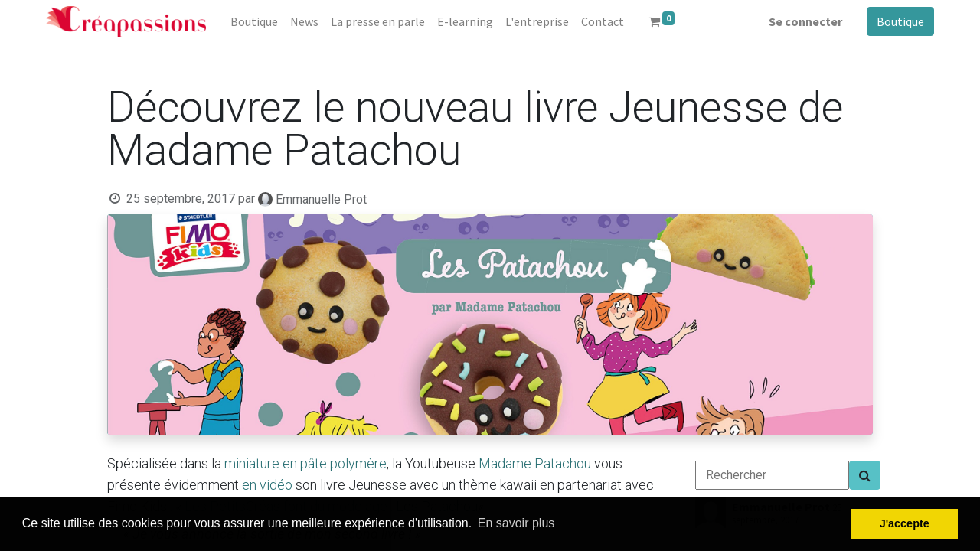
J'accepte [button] (905, 523)
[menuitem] (254, 21)
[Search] (865, 475)
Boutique (900, 21)
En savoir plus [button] (516, 523)
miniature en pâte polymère (305, 463)
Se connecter (805, 21)
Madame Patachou (535, 463)
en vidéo (267, 485)
